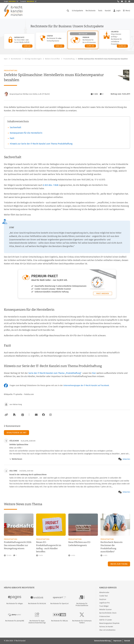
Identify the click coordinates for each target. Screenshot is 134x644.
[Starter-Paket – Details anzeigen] (51, 41)
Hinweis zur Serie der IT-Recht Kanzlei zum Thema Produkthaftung (41, 144)
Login (117, 11)
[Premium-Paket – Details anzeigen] (83, 40)
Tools (100, 11)
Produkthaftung (69, 59)
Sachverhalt (16, 127)
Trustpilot (28, 1)
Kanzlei (108, 11)
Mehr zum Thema (119, 564)
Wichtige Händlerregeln (33, 59)
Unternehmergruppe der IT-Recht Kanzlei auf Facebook (86, 385)
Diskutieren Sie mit (16, 433)
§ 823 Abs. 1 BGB (51, 185)
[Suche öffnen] (68, 11)
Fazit (12, 138)
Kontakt (127, 641)
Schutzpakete (77, 11)
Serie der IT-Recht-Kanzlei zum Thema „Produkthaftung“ (55, 373)
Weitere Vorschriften (52, 59)
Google (11, 1)
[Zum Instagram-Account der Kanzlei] (51, 415)
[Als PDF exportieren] (14, 415)
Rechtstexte (91, 11)
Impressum (117, 641)
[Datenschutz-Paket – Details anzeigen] (19, 41)
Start (6, 59)
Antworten (126, 459)
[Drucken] (22, 415)
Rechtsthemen (16, 59)
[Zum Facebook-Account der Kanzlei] (43, 415)
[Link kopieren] (6, 415)
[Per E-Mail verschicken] (36, 415)
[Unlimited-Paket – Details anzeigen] (115, 39)
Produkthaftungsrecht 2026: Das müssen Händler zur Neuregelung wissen (18, 545)
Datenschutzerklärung (102, 641)
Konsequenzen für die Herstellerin (26, 133)
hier (94, 373)
